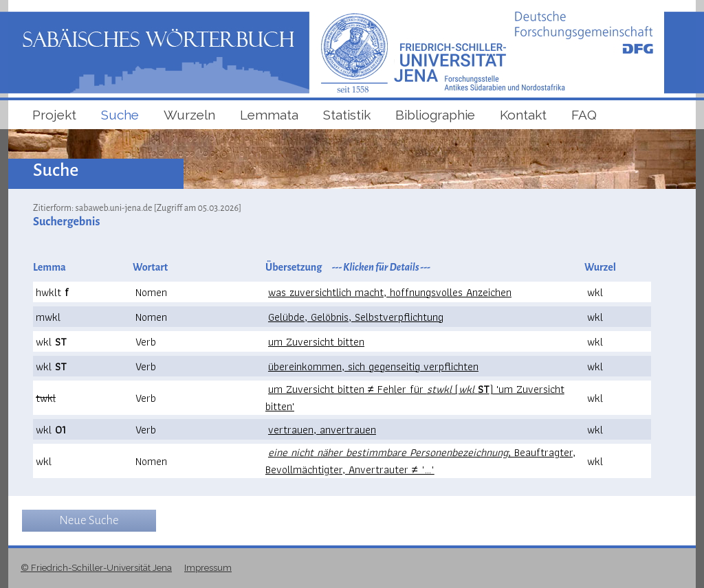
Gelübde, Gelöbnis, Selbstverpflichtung (356, 317)
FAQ (584, 115)
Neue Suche (89, 520)
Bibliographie (435, 115)
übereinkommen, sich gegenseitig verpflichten (373, 366)
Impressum (208, 568)
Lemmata (269, 115)
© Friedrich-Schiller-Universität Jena (96, 568)
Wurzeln (189, 115)
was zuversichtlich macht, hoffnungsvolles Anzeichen (390, 292)
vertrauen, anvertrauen (322, 430)
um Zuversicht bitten (316, 342)
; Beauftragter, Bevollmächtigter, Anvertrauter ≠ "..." (420, 461)
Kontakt (523, 115)
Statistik (347, 115)
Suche (120, 115)
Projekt (54, 115)
